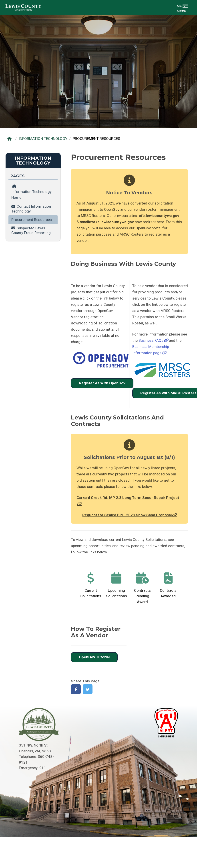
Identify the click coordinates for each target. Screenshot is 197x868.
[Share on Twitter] (88, 689)
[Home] (11, 139)
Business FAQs (151, 340)
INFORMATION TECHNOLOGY (43, 139)
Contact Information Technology (31, 209)
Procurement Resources (32, 220)
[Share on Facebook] (76, 689)
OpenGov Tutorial (94, 657)
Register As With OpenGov (102, 383)
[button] (186, 8)
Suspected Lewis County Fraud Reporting (31, 230)
